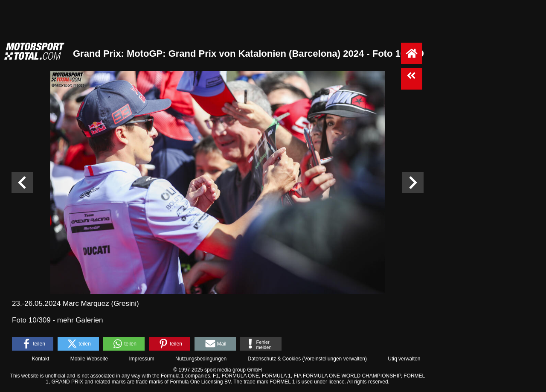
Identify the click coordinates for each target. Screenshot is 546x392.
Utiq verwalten (404, 359)
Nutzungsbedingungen (201, 359)
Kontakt (41, 359)
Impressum (141, 359)
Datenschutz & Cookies (274, 359)
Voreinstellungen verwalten (335, 359)
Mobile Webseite (89, 359)
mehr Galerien (80, 320)
